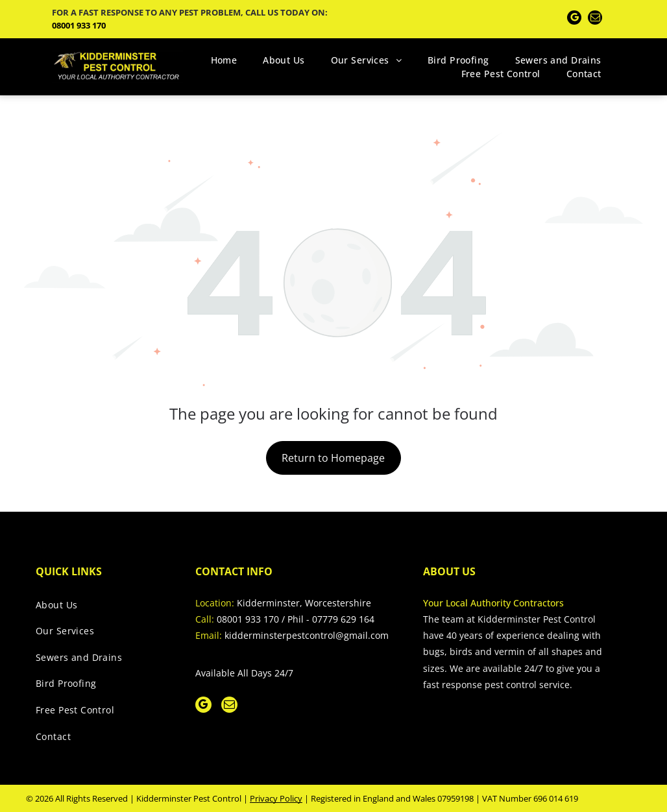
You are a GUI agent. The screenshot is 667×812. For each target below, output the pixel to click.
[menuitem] (224, 60)
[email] (595, 19)
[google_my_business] (574, 19)
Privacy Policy (276, 798)
